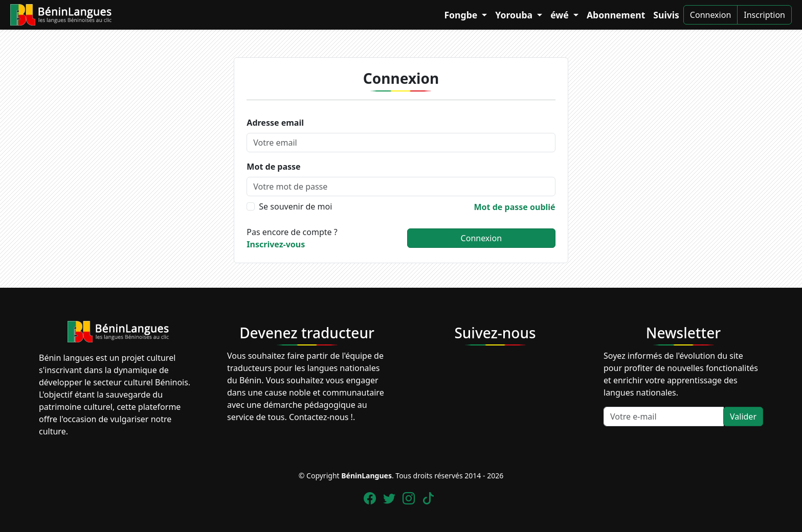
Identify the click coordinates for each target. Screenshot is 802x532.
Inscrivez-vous (276, 244)
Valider (743, 417)
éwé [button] (561, 15)
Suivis (666, 15)
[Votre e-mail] (664, 417)
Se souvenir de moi (295, 206)
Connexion (710, 15)
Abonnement (616, 15)
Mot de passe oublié (515, 207)
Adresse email (275, 123)
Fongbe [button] (462, 15)
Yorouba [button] (515, 15)
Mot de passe (273, 167)
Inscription (764, 15)
